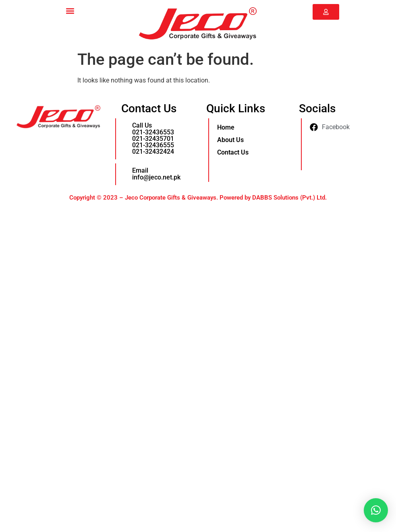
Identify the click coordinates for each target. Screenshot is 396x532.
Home (226, 127)
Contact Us (233, 152)
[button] (70, 11)
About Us (230, 140)
